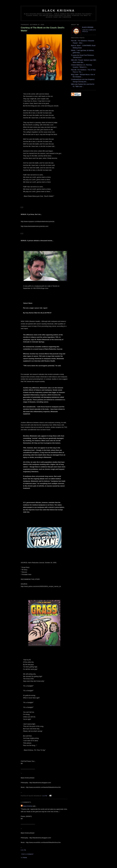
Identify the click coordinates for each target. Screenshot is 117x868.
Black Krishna (58, 11)
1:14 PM (45, 796)
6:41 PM (23, 850)
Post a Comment (27, 854)
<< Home (24, 858)
